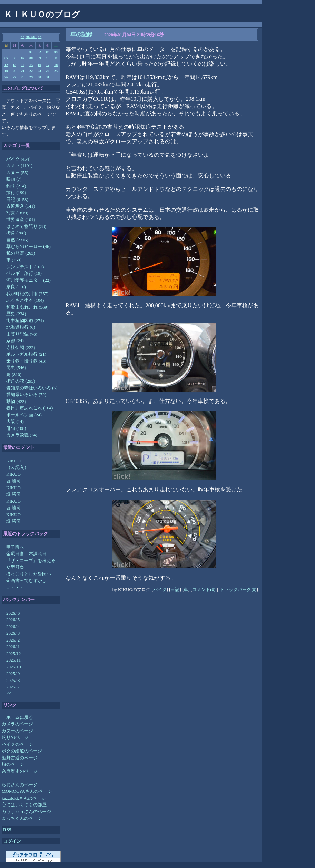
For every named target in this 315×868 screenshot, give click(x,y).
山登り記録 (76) (22, 334)
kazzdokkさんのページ (24, 798)
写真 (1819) (17, 213)
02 (39, 52)
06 (14, 58)
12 (6, 65)
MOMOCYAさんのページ (27, 791)
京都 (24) (15, 341)
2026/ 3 (13, 633)
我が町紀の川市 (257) (27, 294)
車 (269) (14, 260)
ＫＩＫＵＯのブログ (42, 15)
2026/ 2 (13, 640)
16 (39, 65)
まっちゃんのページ (22, 818)
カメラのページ (17, 724)
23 (39, 71)
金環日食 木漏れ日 (26, 554)
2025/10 (14, 667)
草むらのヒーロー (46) (28, 246)
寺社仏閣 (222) (21, 348)
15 (31, 65)
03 (48, 52)
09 (39, 58)
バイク (160, 590)
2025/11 (13, 660)
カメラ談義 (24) (22, 435)
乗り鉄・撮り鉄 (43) (26, 361)
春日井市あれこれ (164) (29, 408)
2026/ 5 (13, 620)
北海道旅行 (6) (21, 327)
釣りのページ (15, 737)
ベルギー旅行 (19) (24, 273)
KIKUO (13, 461)
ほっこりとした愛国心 (29, 574)
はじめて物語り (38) (26, 226)
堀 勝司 (13, 481)
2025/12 (14, 653)
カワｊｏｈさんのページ (26, 812)
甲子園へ (15, 547)
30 (39, 77)
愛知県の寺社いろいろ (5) (32, 388)
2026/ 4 (13, 626)
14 (23, 65)
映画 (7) (14, 179)
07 (23, 58)
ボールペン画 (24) (24, 415)
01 (31, 52)
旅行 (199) (16, 192)
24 (48, 71)
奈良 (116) (16, 287)
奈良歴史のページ (20, 771)
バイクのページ (17, 744)
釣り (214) (16, 186)
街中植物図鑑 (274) (25, 321)
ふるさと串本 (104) (25, 300)
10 (48, 58)
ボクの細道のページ (22, 751)
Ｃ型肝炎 (15, 567)
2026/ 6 (13, 613)
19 (6, 71)
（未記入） (17, 467)
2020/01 (31, 37)
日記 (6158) (17, 199)
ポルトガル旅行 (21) (26, 354)
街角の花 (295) (21, 381)
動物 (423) (16, 401)
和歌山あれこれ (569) (27, 307)
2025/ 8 (13, 680)
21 (23, 71)
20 (14, 71)
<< (23, 37)
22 (31, 71)
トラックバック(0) (238, 590)
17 (48, 65)
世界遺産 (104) (21, 219)
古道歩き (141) (21, 206)
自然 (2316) (17, 240)
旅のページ (13, 764)
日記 (175, 590)
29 (31, 77)
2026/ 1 (13, 647)
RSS (7, 830)
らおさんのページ (20, 785)
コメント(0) (204, 590)
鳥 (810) (14, 374)
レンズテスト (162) (25, 267)
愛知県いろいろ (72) (26, 394)
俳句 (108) (16, 428)
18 (56, 65)
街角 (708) (16, 233)
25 (56, 71)
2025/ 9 (13, 673)
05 (6, 58)
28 (23, 77)
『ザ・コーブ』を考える (31, 561)
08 (31, 58)
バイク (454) (18, 159)
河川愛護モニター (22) (28, 280)
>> (40, 37)
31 (48, 77)
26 (6, 77)
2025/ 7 (13, 687)
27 (14, 77)
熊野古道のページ (20, 758)
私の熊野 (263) (21, 253)
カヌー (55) (17, 172)
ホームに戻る (20, 717)
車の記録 (81, 34)
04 (56, 52)
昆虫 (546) (16, 368)
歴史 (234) (16, 314)
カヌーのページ (17, 731)
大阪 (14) (15, 421)
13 (14, 65)
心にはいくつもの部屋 (24, 805)
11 (56, 58)
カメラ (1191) (19, 166)
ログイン (12, 841)
